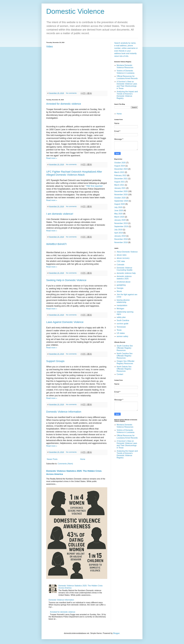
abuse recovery (123, 258)
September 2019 (121, 226)
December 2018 (121, 239)
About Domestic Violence (127, 252)
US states (121, 333)
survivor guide (123, 324)
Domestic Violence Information (64, 412)
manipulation (122, 305)
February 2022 (120, 175)
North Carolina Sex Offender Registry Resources (125, 356)
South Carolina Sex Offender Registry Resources (125, 348)
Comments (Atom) (65, 464)
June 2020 (119, 211)
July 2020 (118, 207)
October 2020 (120, 198)
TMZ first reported (94, 186)
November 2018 (121, 242)
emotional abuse (124, 282)
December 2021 (121, 179)
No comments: (72, 93)
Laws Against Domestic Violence (65, 322)
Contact (120, 374)
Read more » (52, 158)
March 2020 (119, 217)
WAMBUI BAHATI (56, 244)
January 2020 (120, 220)
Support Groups (55, 361)
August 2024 (120, 166)
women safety (122, 336)
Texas (119, 330)
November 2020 (121, 195)
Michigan (120, 309)
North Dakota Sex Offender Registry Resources (124, 369)
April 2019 (119, 233)
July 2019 (118, 230)
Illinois (119, 291)
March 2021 (119, 185)
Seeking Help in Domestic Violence (66, 280)
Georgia (120, 288)
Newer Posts (52, 459)
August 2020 (120, 204)
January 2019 (120, 236)
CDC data (121, 261)
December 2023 (121, 169)
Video (50, 47)
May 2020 (118, 214)
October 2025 (120, 163)
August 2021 (120, 182)
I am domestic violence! (60, 214)
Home (83, 459)
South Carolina (123, 320)
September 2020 (121, 201)
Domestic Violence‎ (75, 11)
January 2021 (120, 188)
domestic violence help (126, 273)
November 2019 (121, 223)
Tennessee (121, 327)
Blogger (116, 633)
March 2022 (119, 172)
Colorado (120, 265)
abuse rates (122, 255)
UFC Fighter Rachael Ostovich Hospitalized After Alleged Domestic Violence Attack (74, 173)
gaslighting (121, 285)
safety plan (121, 317)
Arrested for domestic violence (64, 104)
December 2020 (121, 191)
